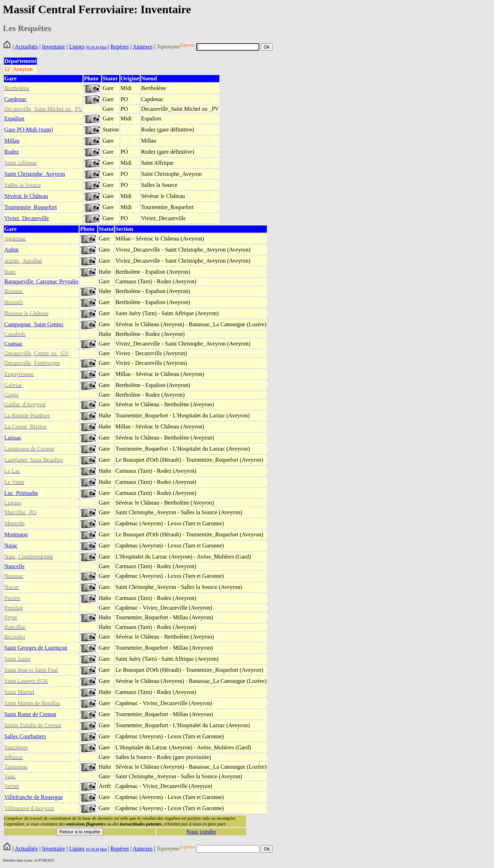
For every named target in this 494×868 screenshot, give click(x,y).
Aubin (11, 250)
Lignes (77, 47)
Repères (120, 47)
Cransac (14, 344)
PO (88, 47)
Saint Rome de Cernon (30, 714)
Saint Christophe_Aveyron (35, 174)
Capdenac (16, 99)
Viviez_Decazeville (27, 218)
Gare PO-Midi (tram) (29, 130)
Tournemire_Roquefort (31, 207)
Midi (103, 47)
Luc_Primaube (21, 493)
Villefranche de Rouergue (34, 797)
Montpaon (16, 534)
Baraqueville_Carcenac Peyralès (41, 281)
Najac (11, 545)
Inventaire (53, 47)
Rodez (12, 152)
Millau (12, 141)
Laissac (13, 438)
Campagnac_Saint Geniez (34, 324)
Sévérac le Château (26, 196)
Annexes (143, 47)
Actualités (26, 47)
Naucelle (14, 566)
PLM (95, 47)
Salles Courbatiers (25, 736)
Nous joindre (201, 832)
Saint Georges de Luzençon (36, 648)
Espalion (14, 118)
